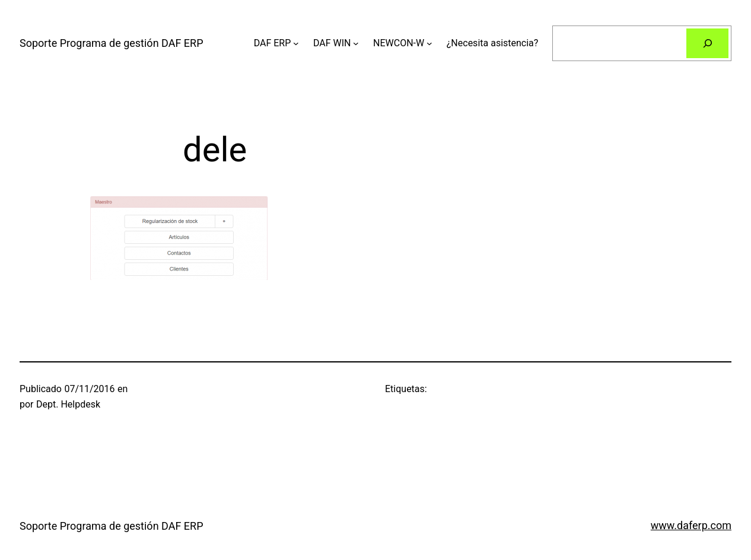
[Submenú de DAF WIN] (356, 43)
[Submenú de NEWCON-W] (429, 43)
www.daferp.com (691, 525)
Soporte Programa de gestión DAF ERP (112, 43)
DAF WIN (332, 43)
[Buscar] (707, 43)
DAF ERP (273, 43)
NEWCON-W (399, 43)
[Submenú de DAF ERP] (296, 43)
